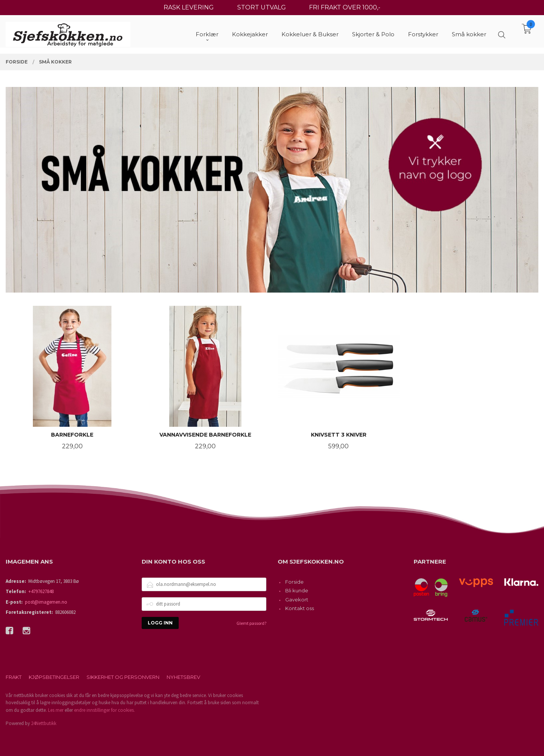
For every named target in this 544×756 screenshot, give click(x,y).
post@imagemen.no (46, 602)
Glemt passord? (251, 623)
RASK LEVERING (189, 7)
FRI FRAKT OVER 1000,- (345, 7)
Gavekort (297, 600)
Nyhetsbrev (183, 677)
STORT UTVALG (262, 7)
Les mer (56, 710)
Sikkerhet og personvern (123, 677)
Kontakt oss (300, 608)
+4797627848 (41, 591)
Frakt (14, 677)
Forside (294, 582)
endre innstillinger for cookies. (104, 710)
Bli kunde (297, 590)
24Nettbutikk (44, 723)
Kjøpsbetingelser (54, 677)
